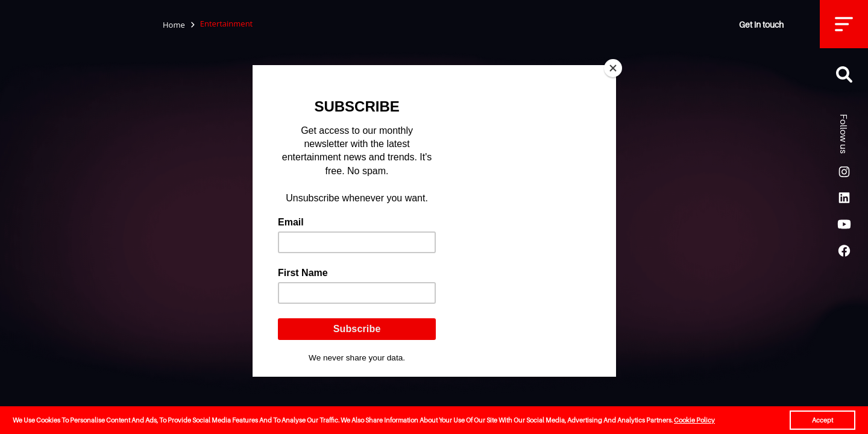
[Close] (613, 68)
